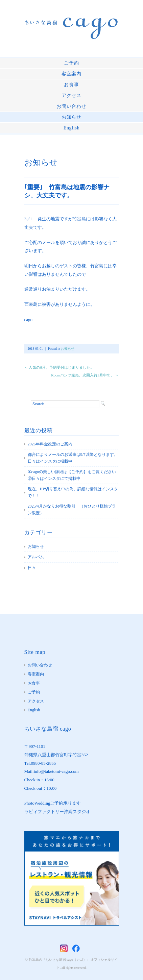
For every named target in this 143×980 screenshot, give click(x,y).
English (72, 128)
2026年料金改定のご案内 (50, 444)
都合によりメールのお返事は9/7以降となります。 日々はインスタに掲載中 (73, 458)
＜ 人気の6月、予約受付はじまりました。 (59, 367)
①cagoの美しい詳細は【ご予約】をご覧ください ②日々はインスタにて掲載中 (73, 475)
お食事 (71, 85)
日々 (32, 568)
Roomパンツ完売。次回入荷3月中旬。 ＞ (85, 375)
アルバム (36, 557)
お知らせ (71, 117)
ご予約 (71, 63)
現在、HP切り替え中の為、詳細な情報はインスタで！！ (73, 492)
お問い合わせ (71, 106)
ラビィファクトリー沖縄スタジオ (57, 812)
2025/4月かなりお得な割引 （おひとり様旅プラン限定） (72, 510)
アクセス (71, 95)
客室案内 (71, 74)
